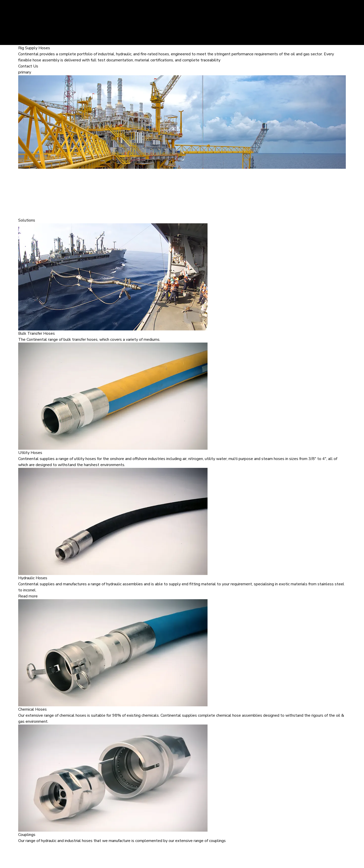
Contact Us (28, 66)
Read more (28, 596)
